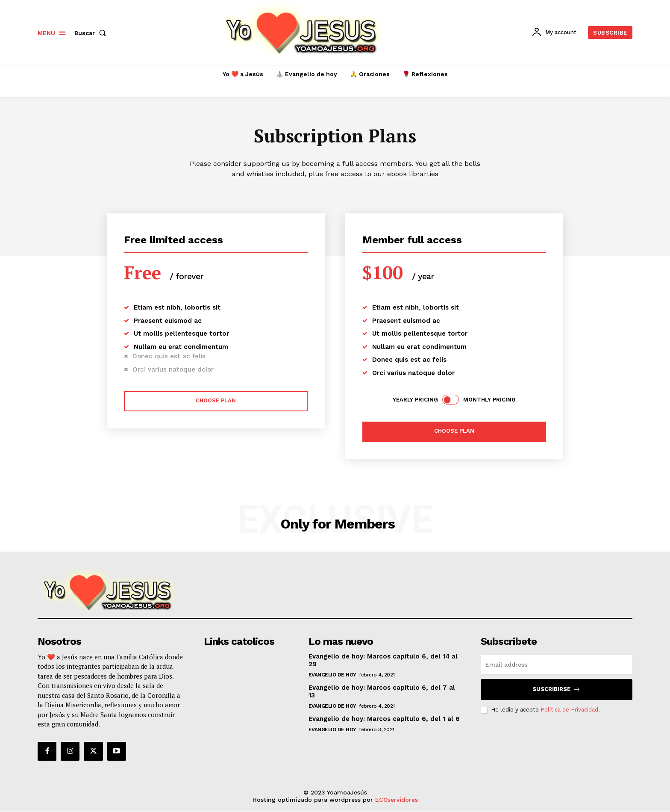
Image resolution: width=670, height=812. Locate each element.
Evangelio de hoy (332, 675)
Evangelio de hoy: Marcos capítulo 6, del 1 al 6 (384, 719)
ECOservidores (397, 800)
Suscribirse (557, 689)
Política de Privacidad (569, 710)
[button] (92, 33)
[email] (557, 664)
